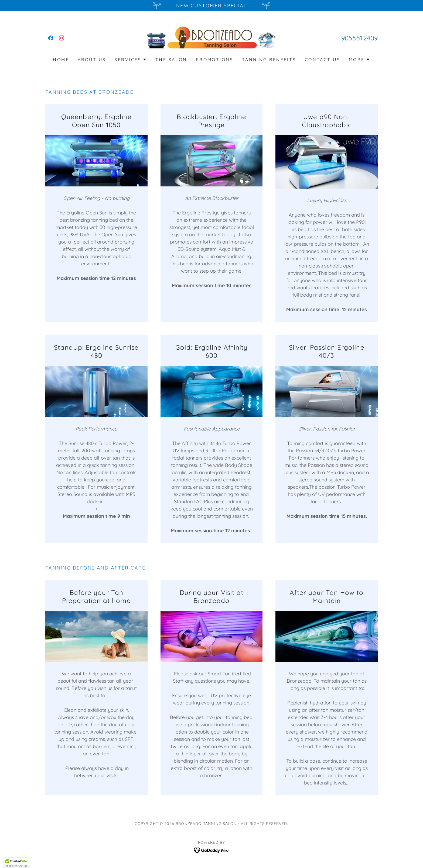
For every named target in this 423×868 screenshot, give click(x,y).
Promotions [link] (215, 60)
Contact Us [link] (323, 60)
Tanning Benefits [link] (269, 60)
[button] (130, 60)
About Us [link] (92, 60)
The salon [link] (171, 60)
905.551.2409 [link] (359, 38)
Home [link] (61, 60)
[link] (51, 38)
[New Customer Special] (211, 6)
